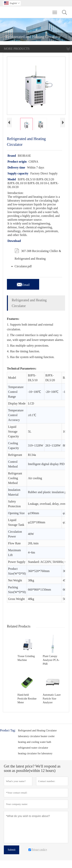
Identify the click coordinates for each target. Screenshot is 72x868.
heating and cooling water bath (35, 742)
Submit (12, 850)
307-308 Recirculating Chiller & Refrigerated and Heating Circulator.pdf (38, 257)
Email (23, 284)
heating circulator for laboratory (35, 753)
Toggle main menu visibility (55, 11)
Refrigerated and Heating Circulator (37, 731)
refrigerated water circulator (33, 748)
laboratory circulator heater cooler (36, 736)
